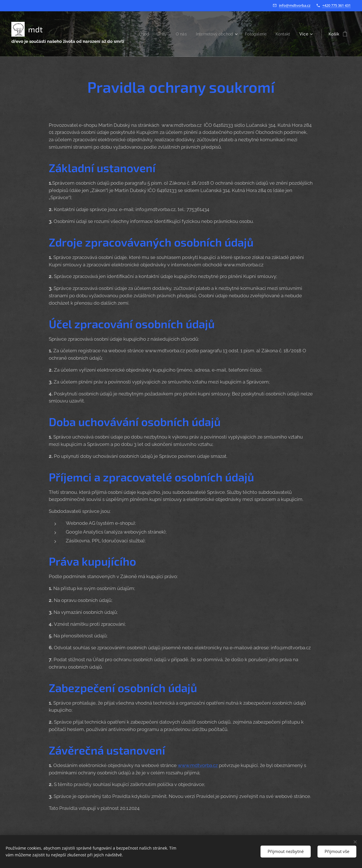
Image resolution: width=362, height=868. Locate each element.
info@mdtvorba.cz (295, 5)
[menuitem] (162, 34)
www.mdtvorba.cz (198, 765)
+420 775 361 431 (336, 5)
